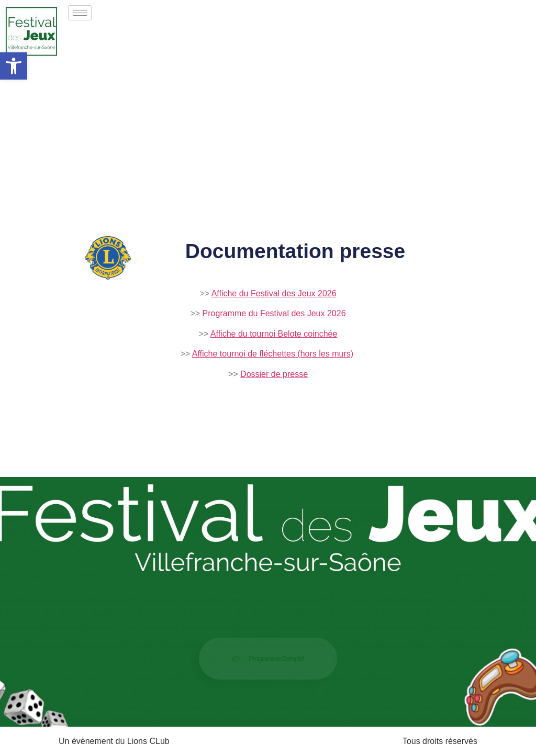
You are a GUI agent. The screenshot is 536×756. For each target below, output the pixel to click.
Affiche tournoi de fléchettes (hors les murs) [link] (273, 354)
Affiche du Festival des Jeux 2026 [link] (274, 293)
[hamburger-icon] (80, 13)
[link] (14, 66)
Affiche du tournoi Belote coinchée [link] (274, 334)
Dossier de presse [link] (274, 374)
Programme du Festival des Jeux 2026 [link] (274, 313)
